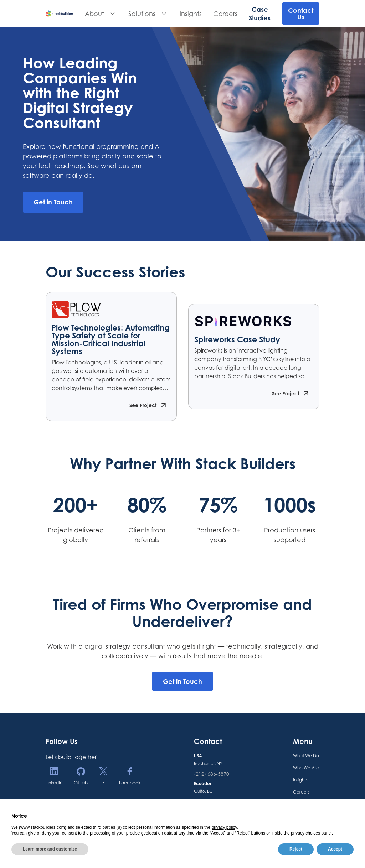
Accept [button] (335, 849)
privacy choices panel (311, 833)
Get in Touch (182, 681)
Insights (191, 14)
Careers (225, 14)
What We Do (306, 756)
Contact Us (301, 14)
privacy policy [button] (224, 827)
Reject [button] (296, 849)
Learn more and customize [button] (50, 849)
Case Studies (260, 14)
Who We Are (306, 768)
